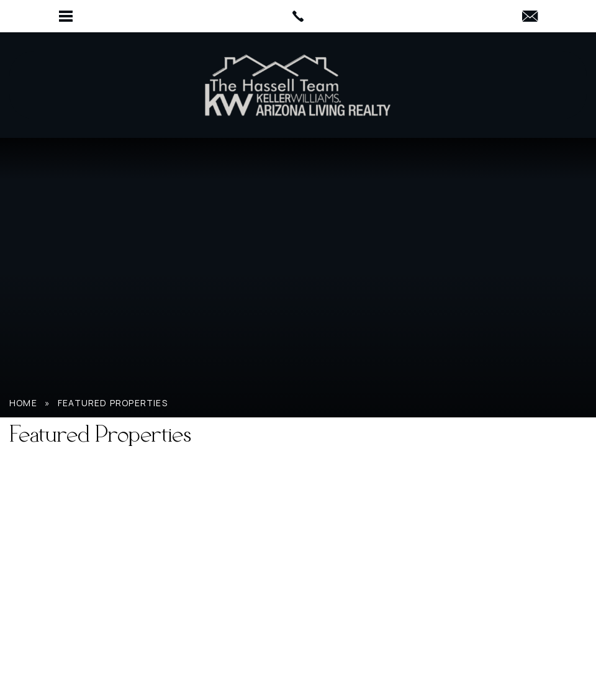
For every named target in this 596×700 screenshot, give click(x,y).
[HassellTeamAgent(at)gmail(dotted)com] (530, 17)
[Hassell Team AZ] (298, 85)
